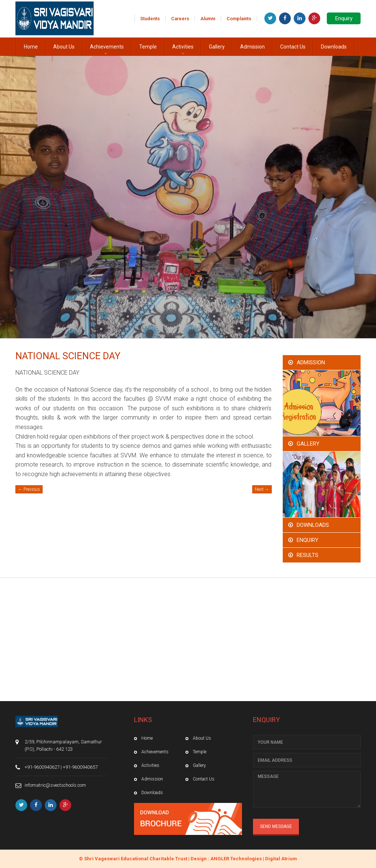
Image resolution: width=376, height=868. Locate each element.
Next (262, 489)
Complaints (239, 19)
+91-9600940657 (80, 767)
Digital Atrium (281, 859)
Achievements (107, 50)
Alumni (208, 19)
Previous (29, 489)
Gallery (217, 47)
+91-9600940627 (42, 767)
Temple (148, 47)
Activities (183, 50)
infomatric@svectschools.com (55, 785)
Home (31, 47)
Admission (252, 47)
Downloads (334, 47)
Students (150, 19)
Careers (180, 19)
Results (308, 555)
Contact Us (293, 47)
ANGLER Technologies (236, 859)
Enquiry (344, 18)
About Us (64, 47)
